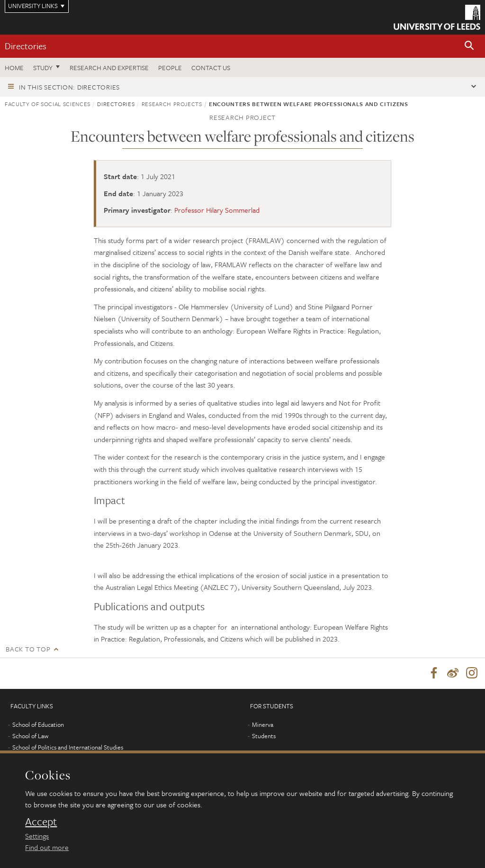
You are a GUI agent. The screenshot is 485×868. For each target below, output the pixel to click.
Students (264, 736)
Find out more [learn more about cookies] (47, 847)
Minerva (263, 725)
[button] (469, 46)
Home (14, 68)
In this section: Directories (69, 87)
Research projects (172, 104)
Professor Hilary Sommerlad (217, 210)
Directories (26, 46)
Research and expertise (109, 68)
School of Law (30, 736)
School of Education (38, 725)
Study (43, 68)
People (170, 68)
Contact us (211, 68)
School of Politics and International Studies (68, 748)
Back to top (28, 649)
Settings (37, 836)
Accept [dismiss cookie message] (41, 822)
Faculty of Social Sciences (48, 104)
